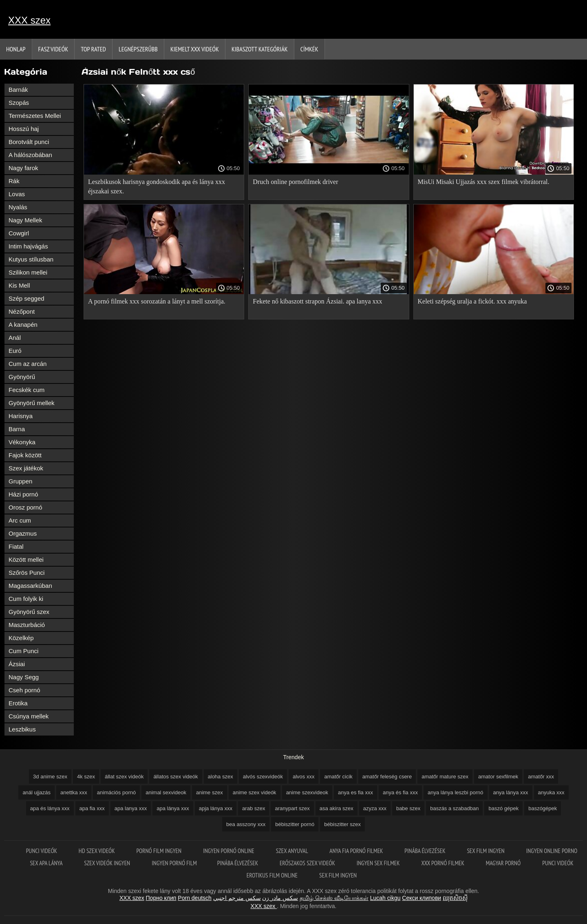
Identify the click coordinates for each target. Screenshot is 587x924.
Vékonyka (22, 442)
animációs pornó (116, 792)
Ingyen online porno (552, 851)
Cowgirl (19, 233)
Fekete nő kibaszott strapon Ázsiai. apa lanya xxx (317, 301)
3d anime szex (50, 777)
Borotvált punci (29, 142)
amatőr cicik (338, 777)
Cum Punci (23, 651)
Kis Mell (19, 285)
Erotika (18, 703)
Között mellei (26, 559)
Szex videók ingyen (108, 863)
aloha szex (221, 777)
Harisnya (21, 416)
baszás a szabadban (454, 808)
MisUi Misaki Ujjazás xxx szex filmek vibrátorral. (484, 182)
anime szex (210, 792)
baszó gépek (503, 808)
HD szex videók (97, 851)
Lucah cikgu (385, 898)
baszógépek (543, 808)
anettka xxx (74, 792)
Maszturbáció (27, 625)
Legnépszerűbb (138, 49)
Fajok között (25, 455)
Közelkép (21, 638)
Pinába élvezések (425, 851)
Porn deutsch (195, 898)
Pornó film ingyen (160, 851)
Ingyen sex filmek (379, 863)
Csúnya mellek (29, 716)
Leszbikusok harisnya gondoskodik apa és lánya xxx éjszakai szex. (157, 186)
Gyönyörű (22, 377)
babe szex (408, 808)
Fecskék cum (26, 390)
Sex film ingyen (486, 851)
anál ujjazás (36, 792)
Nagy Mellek (25, 220)
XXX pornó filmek (444, 863)
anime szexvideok (307, 792)
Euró (15, 351)
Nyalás (18, 207)
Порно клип (161, 898)
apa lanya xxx (131, 808)
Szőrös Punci (26, 573)
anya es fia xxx (355, 792)
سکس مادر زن (280, 898)
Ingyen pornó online (229, 851)
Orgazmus (23, 533)
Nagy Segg (24, 677)
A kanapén (23, 325)
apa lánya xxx (173, 808)
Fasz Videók (53, 49)
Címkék (309, 49)
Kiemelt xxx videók (195, 49)
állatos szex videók (175, 777)
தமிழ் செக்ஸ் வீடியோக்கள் (334, 898)
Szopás (19, 103)
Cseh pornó (24, 690)
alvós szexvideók (263, 777)
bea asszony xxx (246, 824)
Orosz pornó (25, 507)
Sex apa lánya (47, 863)
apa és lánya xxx (50, 808)
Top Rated (93, 49)
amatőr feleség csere (387, 777)
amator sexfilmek (498, 777)
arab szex (254, 808)
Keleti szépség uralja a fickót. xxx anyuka (472, 301)
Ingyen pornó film (174, 863)
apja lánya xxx (216, 808)
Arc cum (20, 520)
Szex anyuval (293, 851)
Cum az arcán (28, 364)
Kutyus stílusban (31, 259)
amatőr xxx (541, 777)
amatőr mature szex (445, 777)
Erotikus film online (273, 875)
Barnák (18, 90)
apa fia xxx (92, 808)
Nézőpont (22, 311)
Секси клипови (421, 898)
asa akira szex (337, 808)
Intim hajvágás (28, 246)
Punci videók (42, 851)
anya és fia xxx (400, 792)
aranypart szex (292, 808)
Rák (14, 181)
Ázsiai (17, 664)
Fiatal (16, 546)
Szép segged (26, 298)
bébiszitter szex (342, 824)
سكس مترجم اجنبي (237, 898)
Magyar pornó (504, 863)
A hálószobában (30, 155)
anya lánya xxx (511, 792)
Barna (17, 429)
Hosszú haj (24, 129)
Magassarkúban (30, 586)
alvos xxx (303, 777)
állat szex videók (124, 777)
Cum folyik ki (26, 599)
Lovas (17, 194)
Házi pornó (23, 494)
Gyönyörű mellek (32, 403)
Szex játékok (26, 468)
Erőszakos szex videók (308, 863)
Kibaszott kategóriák (260, 49)
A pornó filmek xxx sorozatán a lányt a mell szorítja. (157, 301)
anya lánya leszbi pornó (456, 792)
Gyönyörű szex (29, 612)
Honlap (16, 49)
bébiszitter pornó (295, 824)
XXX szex (29, 20)
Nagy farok (23, 168)
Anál (15, 338)
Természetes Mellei (35, 116)
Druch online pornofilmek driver (295, 182)
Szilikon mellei (28, 272)
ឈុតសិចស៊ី (455, 898)
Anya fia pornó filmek (357, 851)
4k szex (86, 777)
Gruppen (20, 481)
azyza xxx (375, 808)
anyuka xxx (551, 792)
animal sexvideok (166, 792)
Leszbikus (22, 729)
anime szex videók (255, 792)
